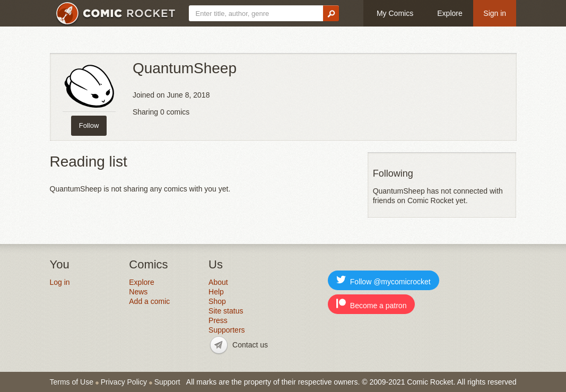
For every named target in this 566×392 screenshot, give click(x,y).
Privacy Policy (124, 382)
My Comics (395, 13)
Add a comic (149, 301)
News (138, 292)
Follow (89, 125)
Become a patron (372, 304)
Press (218, 320)
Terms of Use (72, 382)
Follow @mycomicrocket (384, 280)
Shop (217, 301)
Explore (450, 13)
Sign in (495, 13)
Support (167, 382)
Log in (60, 282)
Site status (226, 311)
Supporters (227, 330)
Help (216, 292)
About (218, 282)
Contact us (250, 345)
